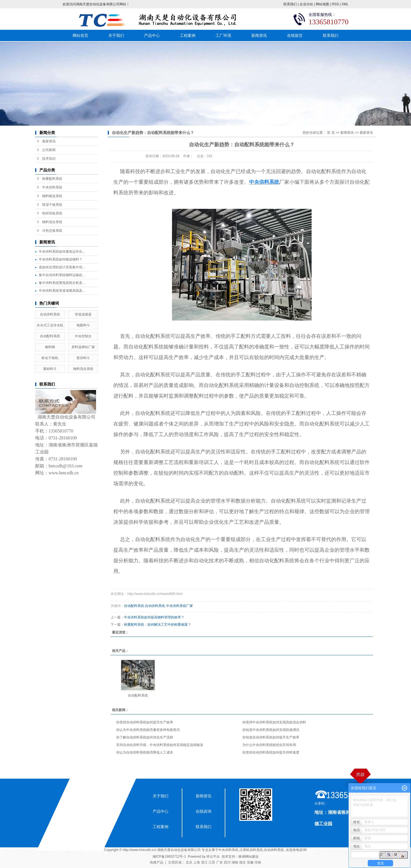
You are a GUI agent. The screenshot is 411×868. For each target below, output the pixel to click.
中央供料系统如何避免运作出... (62, 252)
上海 (197, 862)
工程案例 (188, 35)
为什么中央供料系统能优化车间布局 (269, 745)
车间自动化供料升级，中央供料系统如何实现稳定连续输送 (160, 745)
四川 (227, 862)
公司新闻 (49, 150)
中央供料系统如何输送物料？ (61, 259)
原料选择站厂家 (83, 347)
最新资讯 (49, 141)
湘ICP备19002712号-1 (169, 857)
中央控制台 (83, 336)
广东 (219, 862)
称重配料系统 (52, 179)
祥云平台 (213, 857)
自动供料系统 (50, 314)
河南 (258, 862)
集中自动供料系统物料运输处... (62, 275)
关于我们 (116, 35)
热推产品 (157, 862)
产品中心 (152, 35)
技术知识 (49, 159)
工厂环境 (223, 35)
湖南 (235, 862)
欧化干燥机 (50, 358)
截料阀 (50, 347)
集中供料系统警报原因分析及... (62, 283)
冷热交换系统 (52, 231)
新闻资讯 (259, 35)
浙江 (204, 862)
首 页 (331, 133)
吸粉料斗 (50, 369)
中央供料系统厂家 (180, 606)
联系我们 (290, 4)
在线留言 (295, 35)
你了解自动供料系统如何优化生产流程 (145, 737)
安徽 (250, 862)
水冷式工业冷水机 (50, 325)
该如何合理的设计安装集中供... (62, 267)
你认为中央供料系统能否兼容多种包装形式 (148, 730)
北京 (189, 862)
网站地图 (322, 4)
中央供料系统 (52, 187)
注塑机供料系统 (251, 850)
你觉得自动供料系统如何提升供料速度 (271, 752)
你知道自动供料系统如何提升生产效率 (271, 737)
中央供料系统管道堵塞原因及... (62, 291)
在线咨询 (204, 811)
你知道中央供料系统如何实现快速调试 (271, 730)
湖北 (242, 862)
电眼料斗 (83, 325)
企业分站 (306, 4)
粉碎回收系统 (52, 213)
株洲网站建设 (248, 857)
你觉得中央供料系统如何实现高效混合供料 (274, 722)
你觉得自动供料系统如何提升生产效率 (145, 722)
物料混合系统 (52, 222)
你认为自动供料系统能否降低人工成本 (145, 752)
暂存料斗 (83, 358)
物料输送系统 (52, 196)
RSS (335, 4)
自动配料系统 (50, 336)
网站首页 (80, 35)
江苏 (212, 862)
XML (345, 4)
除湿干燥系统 (52, 205)
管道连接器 (83, 314)
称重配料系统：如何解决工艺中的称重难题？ (157, 625)
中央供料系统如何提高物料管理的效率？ (154, 617)
